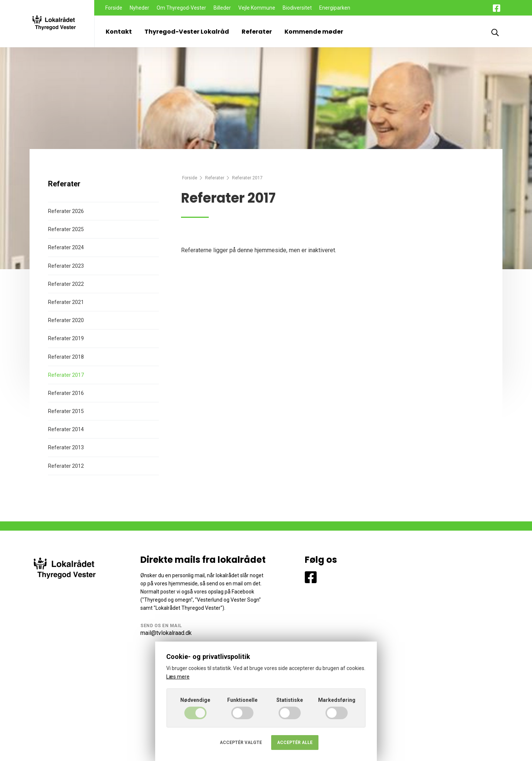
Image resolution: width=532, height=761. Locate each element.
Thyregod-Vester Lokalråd (187, 32)
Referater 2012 (66, 466)
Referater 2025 (66, 229)
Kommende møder (314, 32)
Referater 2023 (66, 266)
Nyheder (139, 8)
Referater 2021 (66, 302)
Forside (114, 8)
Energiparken (335, 8)
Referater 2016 (66, 393)
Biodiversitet (297, 8)
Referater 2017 (66, 375)
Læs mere (178, 677)
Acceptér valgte (241, 743)
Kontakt (119, 32)
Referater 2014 (66, 429)
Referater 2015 (66, 411)
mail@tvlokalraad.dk (166, 633)
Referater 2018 (66, 357)
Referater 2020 (66, 320)
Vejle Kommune (257, 8)
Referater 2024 (66, 247)
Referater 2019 (66, 338)
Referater (257, 32)
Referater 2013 (66, 447)
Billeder (222, 8)
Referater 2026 (66, 211)
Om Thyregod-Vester (181, 8)
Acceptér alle (295, 743)
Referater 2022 (66, 284)
